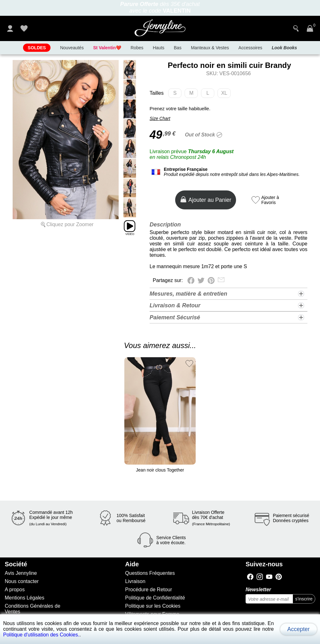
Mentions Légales (24, 598)
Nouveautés (72, 48)
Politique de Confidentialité (155, 598)
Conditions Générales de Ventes (33, 609)
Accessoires (250, 48)
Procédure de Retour (149, 590)
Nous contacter (22, 581)
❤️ (107, 48)
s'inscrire (304, 599)
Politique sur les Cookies (153, 606)
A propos (15, 590)
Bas (178, 48)
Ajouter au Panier (206, 199)
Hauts (159, 48)
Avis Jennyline (21, 573)
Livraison (135, 581)
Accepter (298, 629)
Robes (137, 48)
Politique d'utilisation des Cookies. (41, 635)
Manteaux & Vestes (210, 48)
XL (226, 94)
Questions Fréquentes (150, 573)
